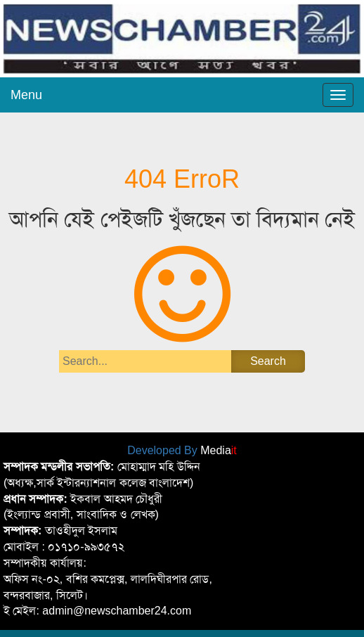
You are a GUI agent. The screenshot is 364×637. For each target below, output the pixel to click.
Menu (26, 95)
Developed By (182, 450)
